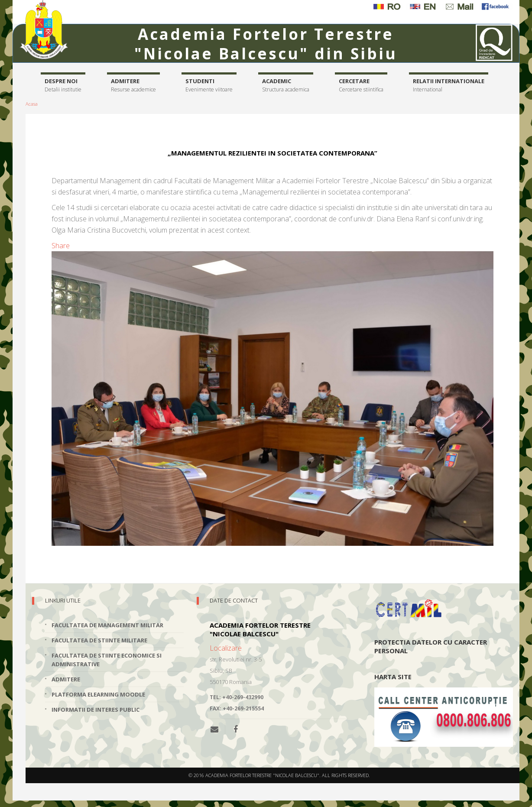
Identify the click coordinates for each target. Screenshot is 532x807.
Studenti (209, 86)
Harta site (393, 677)
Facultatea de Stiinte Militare (99, 640)
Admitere (133, 86)
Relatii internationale (449, 86)
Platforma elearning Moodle (98, 694)
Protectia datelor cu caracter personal (431, 646)
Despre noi (63, 86)
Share (61, 246)
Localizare (226, 648)
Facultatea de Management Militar (107, 625)
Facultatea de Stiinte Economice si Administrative (107, 660)
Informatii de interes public (96, 710)
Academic (286, 86)
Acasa (32, 104)
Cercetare (361, 86)
